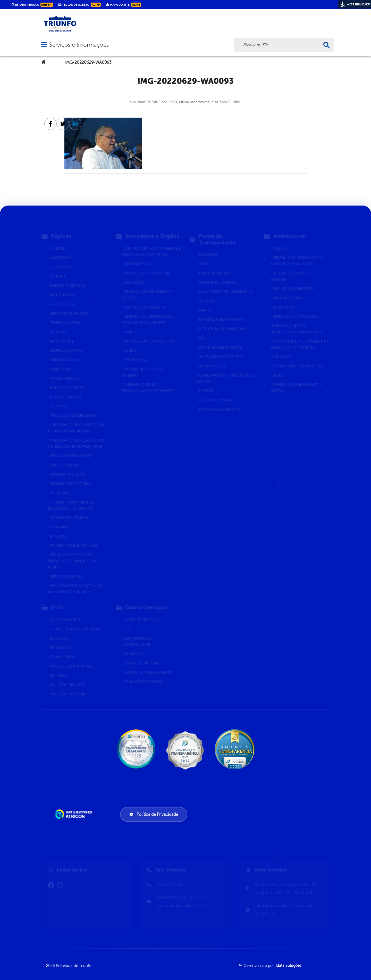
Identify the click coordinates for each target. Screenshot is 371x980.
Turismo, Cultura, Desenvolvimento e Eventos (149, 381)
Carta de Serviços (142, 613)
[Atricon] (74, 814)
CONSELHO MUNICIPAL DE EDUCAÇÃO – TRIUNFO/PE (71, 499)
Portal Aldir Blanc (143, 656)
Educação (134, 276)
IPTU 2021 (58, 530)
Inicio (204, 332)
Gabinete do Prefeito (144, 301)
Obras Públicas (213, 359)
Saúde (130, 344)
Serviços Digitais (66, 570)
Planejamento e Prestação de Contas (226, 372)
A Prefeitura (62, 297)
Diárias (205, 304)
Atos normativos (214, 267)
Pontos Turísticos (68, 279)
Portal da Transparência (148, 666)
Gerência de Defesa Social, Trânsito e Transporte (149, 313)
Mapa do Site (62, 335)
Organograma (64, 353)
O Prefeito (60, 362)
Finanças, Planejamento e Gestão (148, 288)
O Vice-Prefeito (65, 372)
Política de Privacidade (154, 814)
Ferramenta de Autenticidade (137, 635)
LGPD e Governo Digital (220, 341)
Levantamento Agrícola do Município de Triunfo (75, 582)
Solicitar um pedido (69, 687)
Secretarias (135, 353)
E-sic (129, 622)
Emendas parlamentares (221, 313)
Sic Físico (59, 669)
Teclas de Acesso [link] (79, 5)
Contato (58, 400)
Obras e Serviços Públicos (149, 335)
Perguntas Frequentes (72, 449)
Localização (62, 260)
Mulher (131, 325)
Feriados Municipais (69, 307)
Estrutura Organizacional (224, 322)
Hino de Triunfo (65, 390)
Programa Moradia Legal (74, 539)
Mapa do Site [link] (124, 5)
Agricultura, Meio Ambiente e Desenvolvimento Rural (151, 245)
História (58, 270)
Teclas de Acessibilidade (73, 409)
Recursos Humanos (217, 393)
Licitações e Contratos (221, 350)
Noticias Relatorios (69, 511)
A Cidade (58, 242)
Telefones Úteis (65, 316)
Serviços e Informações (79, 45)
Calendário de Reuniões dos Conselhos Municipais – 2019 (76, 437)
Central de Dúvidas (217, 276)
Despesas (206, 294)
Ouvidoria (134, 647)
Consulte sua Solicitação (75, 622)
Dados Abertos (64, 458)
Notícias (58, 325)
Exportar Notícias (67, 468)
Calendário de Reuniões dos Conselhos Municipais (76, 421)
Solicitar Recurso (68, 678)
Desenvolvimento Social (148, 267)
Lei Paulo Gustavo (67, 344)
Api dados (59, 486)
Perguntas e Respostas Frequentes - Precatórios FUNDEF (73, 554)
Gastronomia (63, 251)
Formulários (62, 650)
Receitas (206, 384)
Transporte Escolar (144, 675)
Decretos (59, 632)
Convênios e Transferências (225, 285)
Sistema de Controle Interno (143, 366)
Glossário (60, 520)
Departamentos (139, 257)
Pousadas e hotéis (67, 381)
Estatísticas (61, 641)
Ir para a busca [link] (32, 5)
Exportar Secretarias (71, 477)
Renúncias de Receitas (219, 403)
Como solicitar (65, 613)
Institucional (63, 288)
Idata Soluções (288, 966)
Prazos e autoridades (71, 660)
